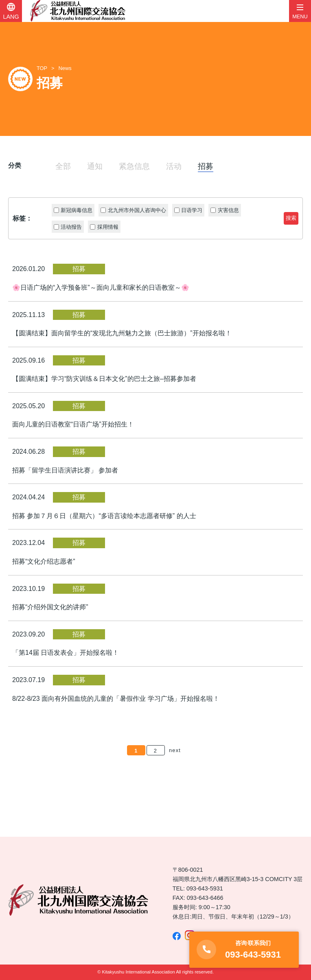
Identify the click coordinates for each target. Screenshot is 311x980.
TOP (42, 68)
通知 (95, 166)
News (65, 68)
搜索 (291, 218)
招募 (206, 166)
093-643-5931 (205, 888)
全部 (63, 166)
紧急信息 (134, 166)
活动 (174, 166)
